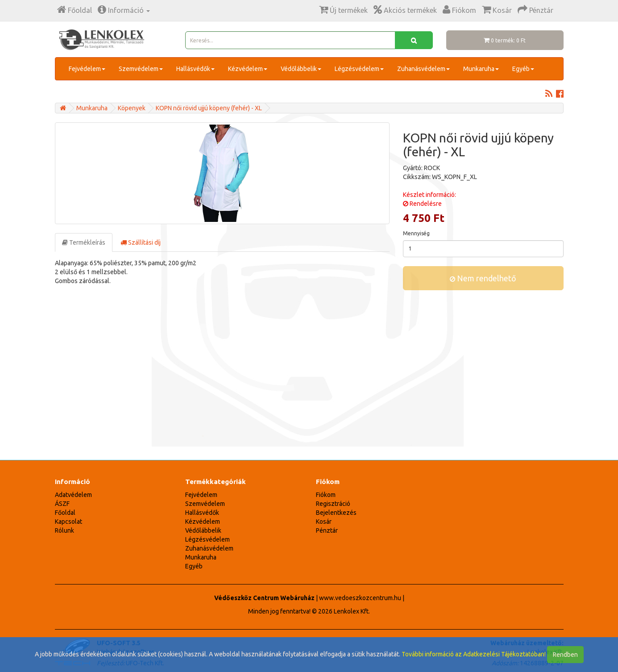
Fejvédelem (87, 69)
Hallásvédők (195, 69)
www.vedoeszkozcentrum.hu (360, 598)
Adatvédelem (73, 495)
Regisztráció (333, 504)
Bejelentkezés (336, 513)
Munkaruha (481, 69)
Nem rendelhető (483, 278)
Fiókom (326, 495)
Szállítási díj (141, 242)
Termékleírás (84, 242)
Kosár (324, 522)
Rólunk (64, 530)
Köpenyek (132, 108)
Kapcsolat (68, 522)
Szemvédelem (141, 69)
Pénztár (327, 530)
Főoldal (65, 513)
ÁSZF (62, 504)
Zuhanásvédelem (423, 69)
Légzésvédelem (359, 69)
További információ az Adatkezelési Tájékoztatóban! (474, 654)
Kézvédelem (248, 69)
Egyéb (523, 69)
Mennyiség (416, 233)
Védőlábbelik (301, 69)
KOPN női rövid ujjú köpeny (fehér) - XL (209, 108)
